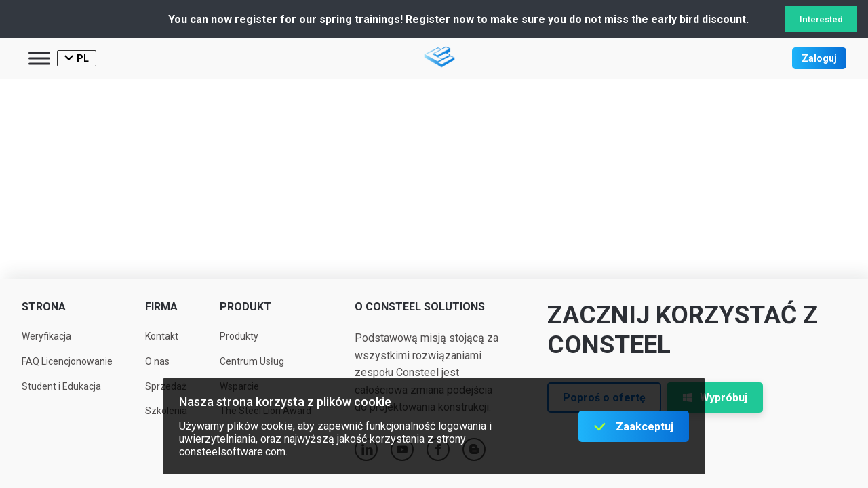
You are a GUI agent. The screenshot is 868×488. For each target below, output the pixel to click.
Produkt (245, 307)
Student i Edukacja (61, 386)
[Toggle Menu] (39, 58)
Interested (821, 19)
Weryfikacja (46, 336)
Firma (161, 307)
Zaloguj (819, 58)
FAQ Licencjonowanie (67, 361)
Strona (44, 307)
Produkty (239, 336)
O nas (157, 361)
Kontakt (162, 336)
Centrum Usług (252, 361)
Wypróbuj (715, 398)
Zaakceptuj (645, 427)
